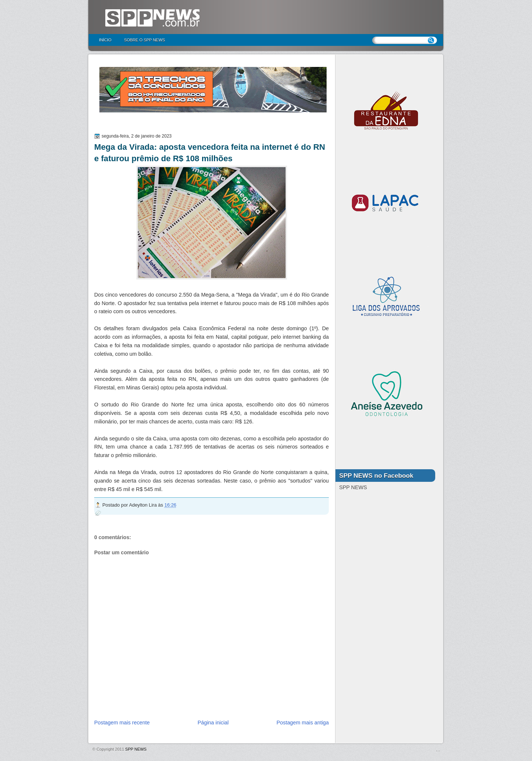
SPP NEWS (136, 749)
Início (105, 40)
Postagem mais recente (122, 723)
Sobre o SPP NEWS (145, 40)
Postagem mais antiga (303, 723)
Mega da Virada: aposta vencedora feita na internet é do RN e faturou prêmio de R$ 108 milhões (210, 153)
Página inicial (213, 723)
